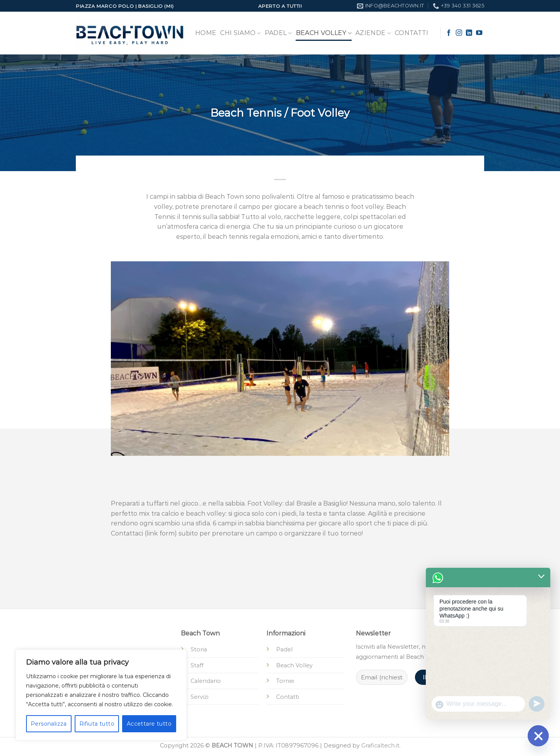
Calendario (206, 681)
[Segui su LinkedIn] (469, 33)
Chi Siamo (240, 33)
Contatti (412, 33)
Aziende (373, 33)
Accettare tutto (149, 724)
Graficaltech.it (380, 745)
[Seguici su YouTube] (479, 33)
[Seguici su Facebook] (449, 33)
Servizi (199, 697)
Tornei (285, 681)
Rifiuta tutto (97, 724)
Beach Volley (324, 33)
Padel (278, 33)
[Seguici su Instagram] (459, 33)
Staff (197, 665)
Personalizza (49, 724)
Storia (199, 649)
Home (206, 33)
